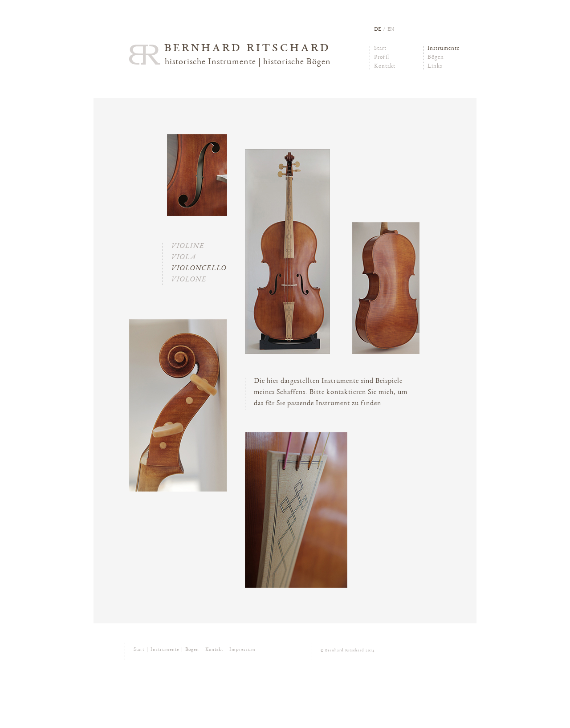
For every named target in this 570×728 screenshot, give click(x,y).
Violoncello (199, 269)
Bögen (436, 58)
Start (380, 49)
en (391, 29)
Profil (382, 58)
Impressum (242, 650)
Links (435, 67)
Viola (183, 258)
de (377, 29)
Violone (189, 280)
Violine (188, 247)
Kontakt (385, 67)
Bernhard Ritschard (247, 48)
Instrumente (444, 49)
